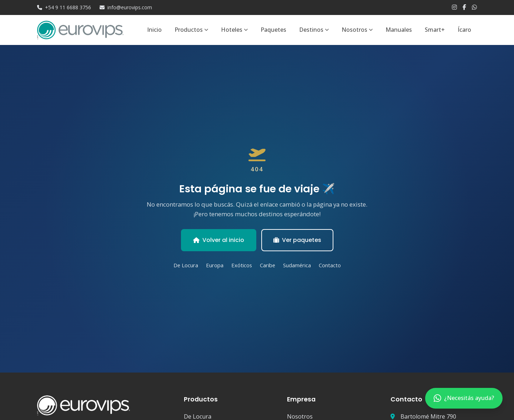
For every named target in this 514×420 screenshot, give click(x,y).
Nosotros (357, 30)
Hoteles (234, 30)
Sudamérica (297, 265)
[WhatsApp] (474, 7)
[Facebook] (464, 7)
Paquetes (273, 30)
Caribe (268, 265)
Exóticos (242, 265)
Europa (215, 265)
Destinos (314, 30)
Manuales (399, 30)
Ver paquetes (297, 240)
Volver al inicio (219, 240)
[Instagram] (454, 7)
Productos (191, 30)
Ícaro (464, 30)
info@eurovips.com (126, 7)
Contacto (330, 265)
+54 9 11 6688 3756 (64, 7)
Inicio (154, 30)
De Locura (186, 265)
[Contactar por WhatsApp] (464, 398)
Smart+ (435, 30)
